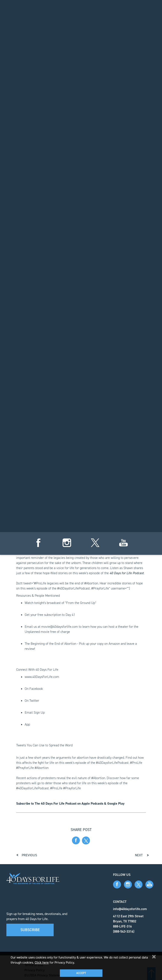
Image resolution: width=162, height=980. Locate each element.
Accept (81, 973)
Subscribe (30, 930)
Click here (42, 962)
